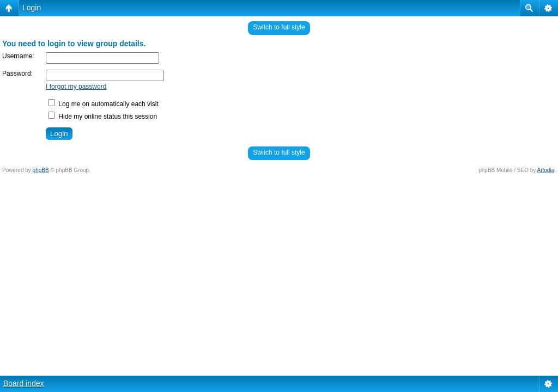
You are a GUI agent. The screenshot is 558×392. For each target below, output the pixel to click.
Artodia (546, 170)
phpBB (41, 170)
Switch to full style (279, 27)
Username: (18, 56)
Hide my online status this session (102, 117)
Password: (17, 73)
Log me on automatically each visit (103, 104)
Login (32, 8)
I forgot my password (76, 87)
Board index (24, 383)
